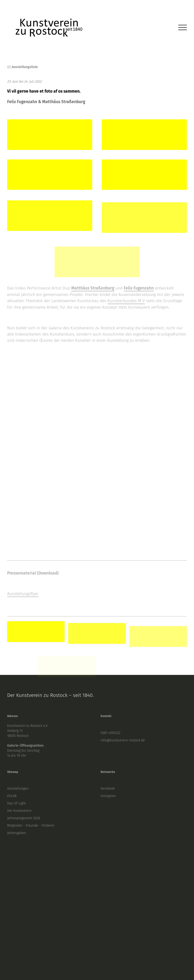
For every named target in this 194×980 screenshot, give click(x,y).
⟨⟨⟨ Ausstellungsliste (23, 68)
